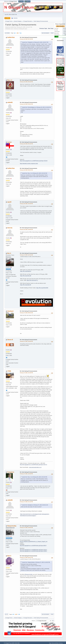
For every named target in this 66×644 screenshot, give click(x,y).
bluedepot (10, 311)
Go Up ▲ (61, 643)
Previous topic (43, 28)
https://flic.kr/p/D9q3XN (26, 271)
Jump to (33, 621)
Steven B (10, 340)
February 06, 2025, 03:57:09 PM (26, 39)
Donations (60, 79)
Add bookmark (45, 33)
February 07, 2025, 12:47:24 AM (26, 255)
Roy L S (10, 80)
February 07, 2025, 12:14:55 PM (26, 373)
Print (52, 33)
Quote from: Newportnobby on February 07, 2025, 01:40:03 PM (36, 562)
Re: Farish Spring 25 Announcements (28, 37)
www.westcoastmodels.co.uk (35, 467)
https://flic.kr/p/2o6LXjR (26, 276)
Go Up (6, 614)
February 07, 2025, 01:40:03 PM (26, 528)
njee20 (9, 202)
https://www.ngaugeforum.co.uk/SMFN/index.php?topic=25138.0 (34, 161)
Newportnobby (12, 526)
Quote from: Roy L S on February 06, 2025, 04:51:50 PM (35, 173)
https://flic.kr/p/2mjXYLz (32, 280)
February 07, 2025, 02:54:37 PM (26, 557)
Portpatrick (11, 472)
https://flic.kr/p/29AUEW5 (42, 288)
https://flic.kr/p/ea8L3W (26, 285)
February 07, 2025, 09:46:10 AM (26, 313)
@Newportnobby (28, 574)
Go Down (7, 33)
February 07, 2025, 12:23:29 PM (26, 474)
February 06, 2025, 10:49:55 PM (26, 229)
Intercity (10, 228)
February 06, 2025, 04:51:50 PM (26, 82)
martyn (10, 142)
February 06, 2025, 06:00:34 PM (26, 170)
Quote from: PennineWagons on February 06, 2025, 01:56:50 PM (36, 107)
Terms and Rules (55, 643)
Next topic (51, 28)
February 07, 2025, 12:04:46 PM (26, 341)
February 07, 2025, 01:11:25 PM (26, 502)
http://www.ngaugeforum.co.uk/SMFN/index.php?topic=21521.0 (33, 550)
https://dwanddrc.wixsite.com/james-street (29, 164)
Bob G (9, 556)
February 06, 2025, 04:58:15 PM (26, 104)
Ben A (9, 253)
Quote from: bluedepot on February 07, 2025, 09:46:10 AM (35, 505)
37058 (9, 371)
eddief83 (10, 102)
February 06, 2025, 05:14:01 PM (26, 144)
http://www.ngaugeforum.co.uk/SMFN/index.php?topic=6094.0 (33, 546)
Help (50, 643)
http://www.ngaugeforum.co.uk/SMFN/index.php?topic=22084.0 (33, 551)
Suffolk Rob (11, 37)
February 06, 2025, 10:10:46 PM (26, 204)
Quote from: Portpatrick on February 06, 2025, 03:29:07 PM (35, 42)
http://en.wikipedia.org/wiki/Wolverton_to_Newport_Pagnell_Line (34, 542)
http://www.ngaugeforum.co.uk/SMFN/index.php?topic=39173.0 (33, 465)
